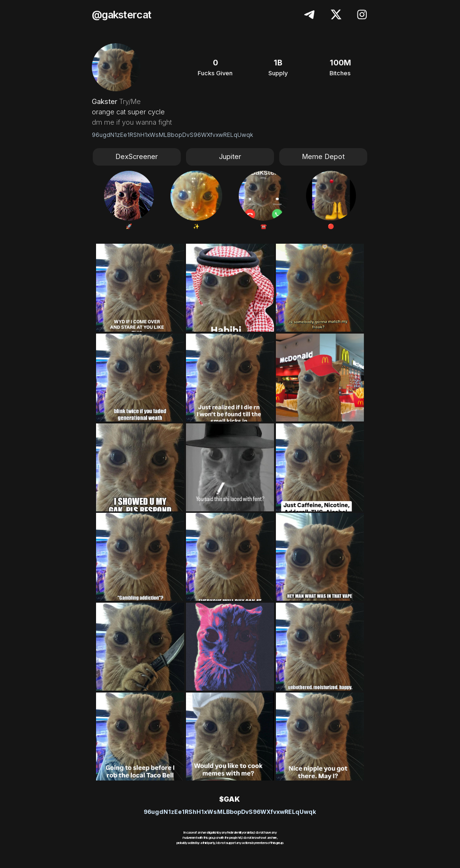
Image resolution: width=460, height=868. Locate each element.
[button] (310, 15)
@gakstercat (121, 15)
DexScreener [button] (137, 157)
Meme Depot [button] (323, 157)
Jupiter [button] (230, 157)
